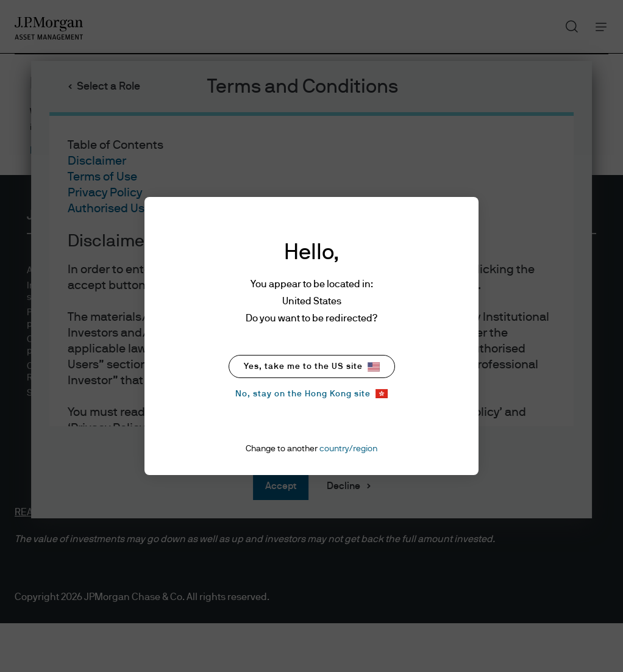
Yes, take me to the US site (312, 367)
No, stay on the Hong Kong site (311, 394)
